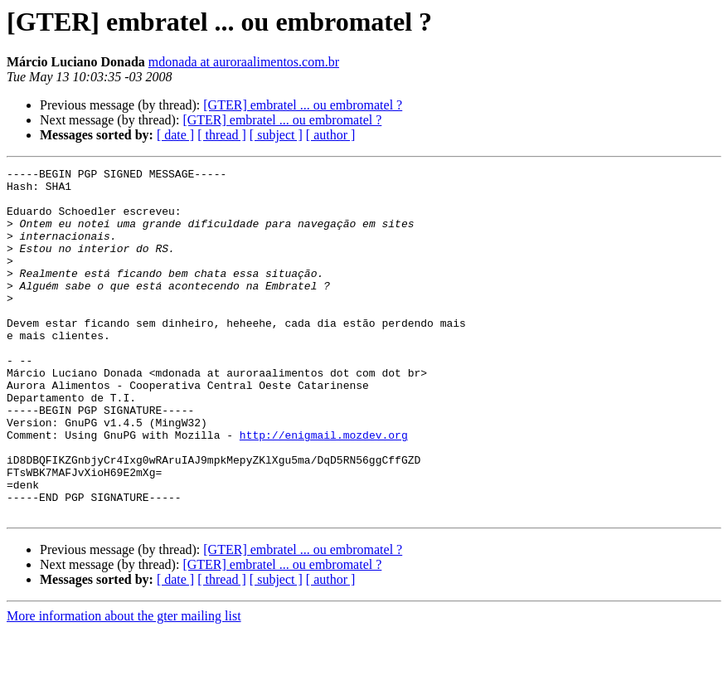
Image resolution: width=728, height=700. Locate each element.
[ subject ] (276, 135)
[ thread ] (222, 135)
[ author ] (331, 135)
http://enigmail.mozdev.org (324, 489)
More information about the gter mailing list (124, 685)
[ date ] (175, 135)
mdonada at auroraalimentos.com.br (244, 62)
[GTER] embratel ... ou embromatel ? (303, 105)
